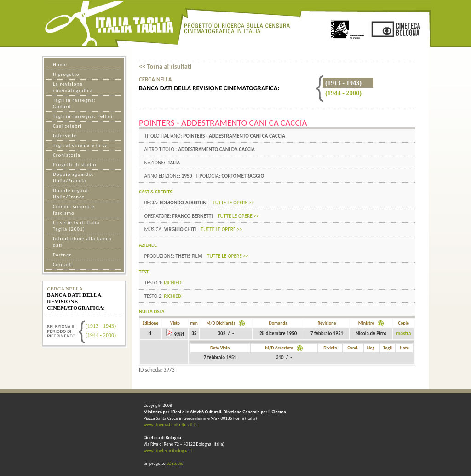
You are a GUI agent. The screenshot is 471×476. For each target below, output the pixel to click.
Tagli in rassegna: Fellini (83, 116)
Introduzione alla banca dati (82, 242)
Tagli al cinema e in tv (80, 145)
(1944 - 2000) (343, 93)
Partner (62, 255)
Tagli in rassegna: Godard (74, 103)
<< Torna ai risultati (165, 66)
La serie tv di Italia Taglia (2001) (76, 226)
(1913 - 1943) (101, 326)
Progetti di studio (75, 165)
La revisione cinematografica (73, 87)
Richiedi (173, 283)
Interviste (65, 136)
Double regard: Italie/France (71, 194)
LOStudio (175, 463)
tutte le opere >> (233, 203)
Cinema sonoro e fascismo (74, 210)
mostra (403, 334)
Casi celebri (67, 126)
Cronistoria (67, 155)
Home (60, 65)
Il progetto (66, 74)
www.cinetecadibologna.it (168, 450)
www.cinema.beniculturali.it (170, 425)
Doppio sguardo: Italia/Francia (73, 177)
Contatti (63, 264)
